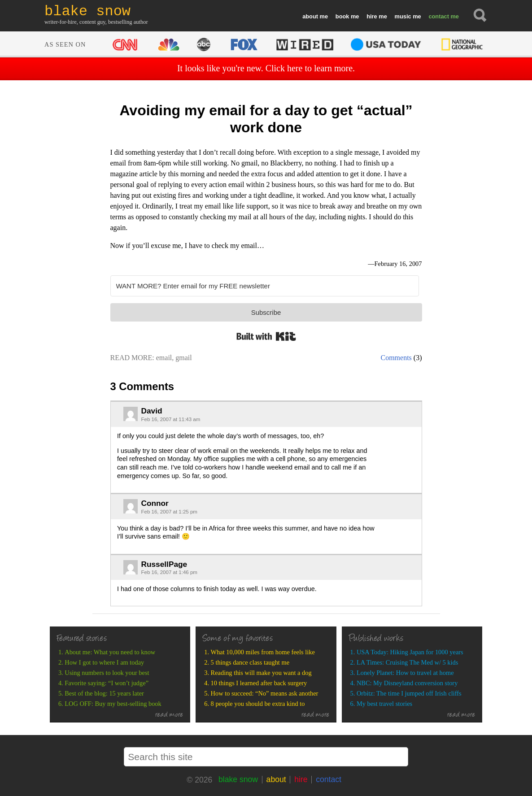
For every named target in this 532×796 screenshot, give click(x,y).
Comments (396, 358)
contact (439, 16)
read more (169, 715)
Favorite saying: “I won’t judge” (107, 683)
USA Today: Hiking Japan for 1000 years (410, 652)
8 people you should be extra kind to (258, 704)
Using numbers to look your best (107, 673)
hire (372, 16)
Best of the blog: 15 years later (104, 693)
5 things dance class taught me (250, 662)
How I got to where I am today (104, 662)
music (403, 16)
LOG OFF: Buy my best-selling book (113, 704)
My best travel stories (384, 704)
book (342, 16)
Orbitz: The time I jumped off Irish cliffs (409, 693)
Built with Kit (266, 336)
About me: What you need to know (110, 652)
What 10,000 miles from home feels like (263, 652)
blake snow (238, 779)
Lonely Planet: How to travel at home (405, 673)
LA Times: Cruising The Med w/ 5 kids (407, 662)
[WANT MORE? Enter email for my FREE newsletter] (265, 286)
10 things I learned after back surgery (259, 683)
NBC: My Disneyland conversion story (407, 683)
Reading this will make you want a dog (261, 673)
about (310, 16)
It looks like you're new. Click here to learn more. (266, 68)
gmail (183, 358)
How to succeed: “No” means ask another (265, 693)
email (164, 358)
